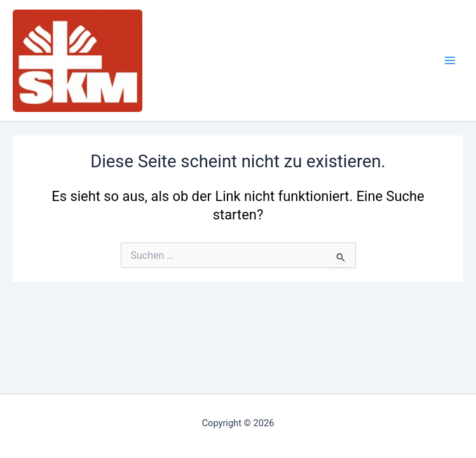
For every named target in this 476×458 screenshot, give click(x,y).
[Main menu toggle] (450, 60)
